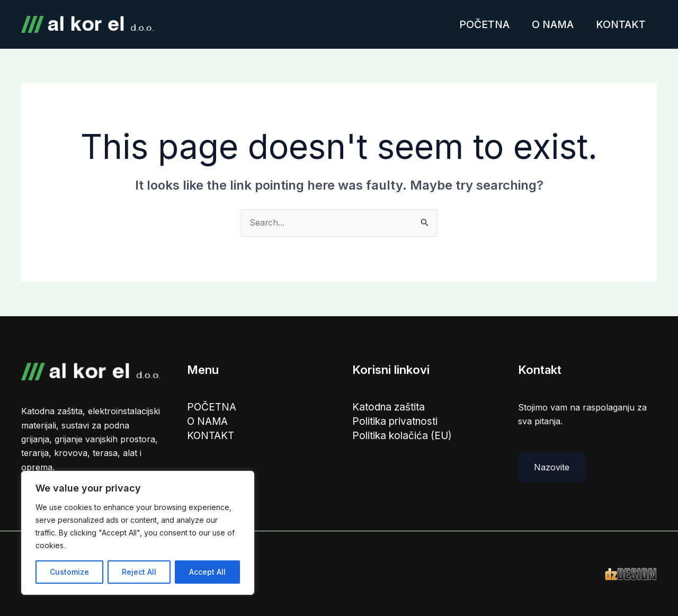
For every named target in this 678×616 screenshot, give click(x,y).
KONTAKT (619, 24)
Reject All (139, 572)
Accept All (207, 572)
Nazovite (552, 467)
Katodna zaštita (390, 407)
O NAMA (548, 24)
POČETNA (476, 24)
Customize (69, 572)
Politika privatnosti (396, 422)
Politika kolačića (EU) (403, 436)
